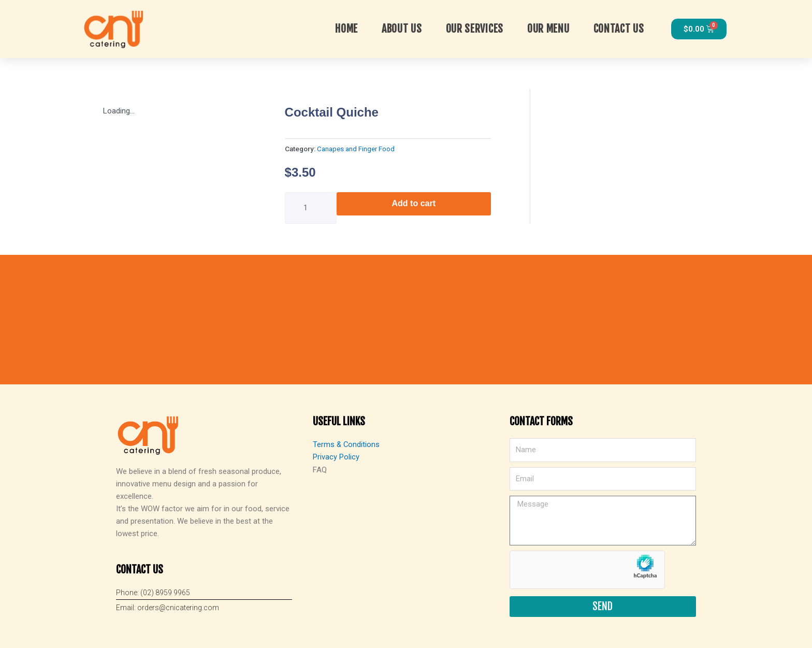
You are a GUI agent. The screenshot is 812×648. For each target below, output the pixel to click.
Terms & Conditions (347, 444)
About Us (402, 29)
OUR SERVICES (475, 29)
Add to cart (414, 203)
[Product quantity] (311, 208)
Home (346, 29)
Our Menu (548, 29)
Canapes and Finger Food (356, 149)
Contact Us (619, 29)
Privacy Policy (336, 457)
